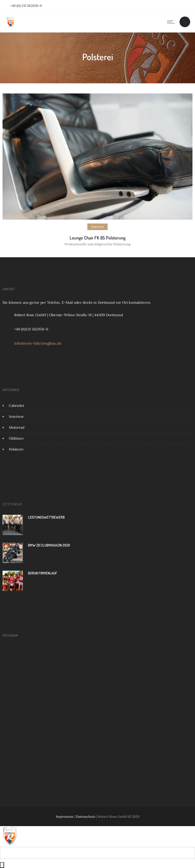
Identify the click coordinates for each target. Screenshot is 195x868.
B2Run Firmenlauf (43, 573)
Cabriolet (17, 406)
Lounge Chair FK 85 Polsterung (97, 238)
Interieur (16, 416)
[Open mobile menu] (172, 22)
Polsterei (16, 449)
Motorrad (17, 427)
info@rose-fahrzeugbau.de (38, 343)
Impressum (65, 817)
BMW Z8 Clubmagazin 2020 (49, 545)
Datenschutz (86, 817)
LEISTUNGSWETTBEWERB (46, 517)
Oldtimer (16, 438)
